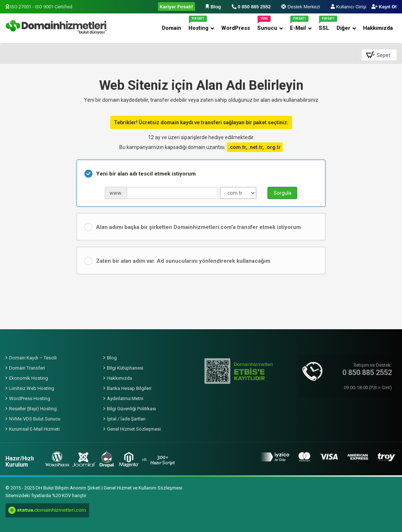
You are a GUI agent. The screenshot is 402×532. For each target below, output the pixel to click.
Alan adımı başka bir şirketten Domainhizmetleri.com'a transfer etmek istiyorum (193, 227)
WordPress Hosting (30, 398)
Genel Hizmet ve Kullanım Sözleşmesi (143, 488)
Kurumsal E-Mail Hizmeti (34, 429)
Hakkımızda (120, 378)
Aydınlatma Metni (125, 398)
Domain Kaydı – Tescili (33, 358)
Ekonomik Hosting (29, 378)
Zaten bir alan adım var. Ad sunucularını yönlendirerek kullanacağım (177, 261)
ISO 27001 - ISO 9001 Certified (39, 7)
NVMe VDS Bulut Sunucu (35, 419)
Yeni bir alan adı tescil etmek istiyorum (140, 174)
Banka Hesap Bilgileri (129, 388)
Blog (112, 358)
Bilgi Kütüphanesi (125, 368)
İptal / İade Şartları (126, 419)
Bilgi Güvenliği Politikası (132, 409)
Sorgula (282, 193)
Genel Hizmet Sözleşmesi (134, 429)
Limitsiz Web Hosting (32, 388)
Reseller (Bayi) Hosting (33, 409)
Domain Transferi (27, 368)
